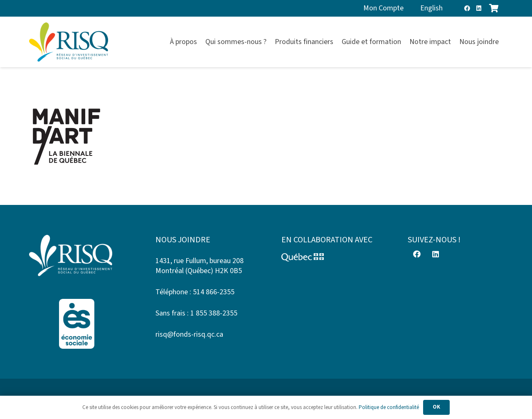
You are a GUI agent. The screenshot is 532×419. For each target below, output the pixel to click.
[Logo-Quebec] (329, 257)
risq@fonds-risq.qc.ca (189, 334)
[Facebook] (467, 8)
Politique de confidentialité (389, 407)
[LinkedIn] (479, 8)
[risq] (69, 42)
